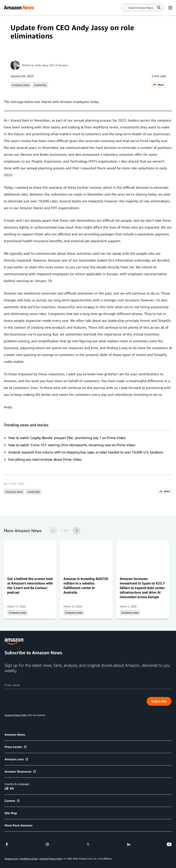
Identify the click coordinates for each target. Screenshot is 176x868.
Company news (21, 85)
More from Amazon (18, 825)
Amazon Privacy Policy (51, 859)
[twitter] (88, 844)
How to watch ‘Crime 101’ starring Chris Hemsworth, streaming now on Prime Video (72, 445)
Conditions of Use (29, 859)
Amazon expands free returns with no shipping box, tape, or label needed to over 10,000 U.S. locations (86, 452)
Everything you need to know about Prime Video (45, 459)
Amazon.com (16, 759)
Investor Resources (20, 771)
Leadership (40, 85)
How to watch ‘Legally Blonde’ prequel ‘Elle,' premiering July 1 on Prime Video (67, 438)
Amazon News (15, 734)
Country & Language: (17, 784)
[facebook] (7, 844)
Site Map (11, 813)
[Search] (141, 8)
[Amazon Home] (19, 8)
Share (158, 85)
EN (9, 788)
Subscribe (159, 701)
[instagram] (47, 844)
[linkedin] (129, 844)
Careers (12, 801)
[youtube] (169, 844)
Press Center (16, 747)
